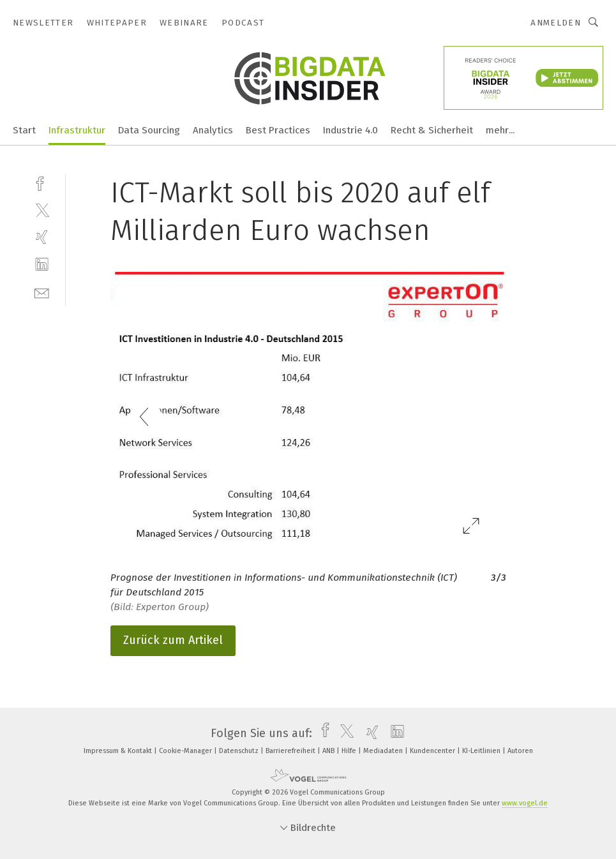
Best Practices (278, 130)
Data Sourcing (149, 130)
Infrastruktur (77, 130)
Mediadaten (384, 751)
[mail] (42, 292)
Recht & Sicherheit (432, 130)
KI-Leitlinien (482, 751)
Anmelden (556, 23)
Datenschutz (240, 751)
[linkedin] (42, 265)
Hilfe (350, 751)
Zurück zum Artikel (173, 640)
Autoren (520, 751)
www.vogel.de (525, 803)
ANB (329, 751)
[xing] (42, 237)
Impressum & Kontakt (119, 751)
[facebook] (42, 182)
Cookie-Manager (186, 751)
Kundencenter (433, 751)
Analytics (213, 130)
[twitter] (42, 210)
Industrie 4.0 (350, 130)
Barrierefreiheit (291, 751)
